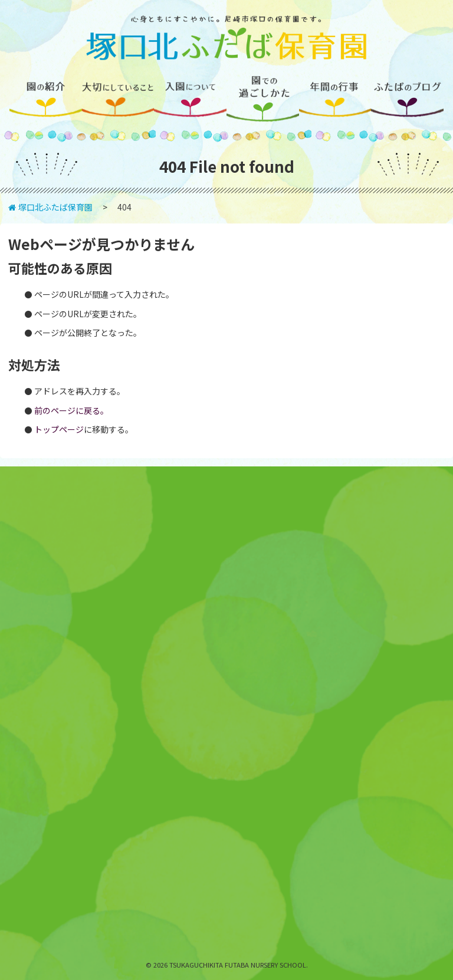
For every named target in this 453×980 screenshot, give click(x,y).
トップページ (59, 429)
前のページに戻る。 (71, 410)
